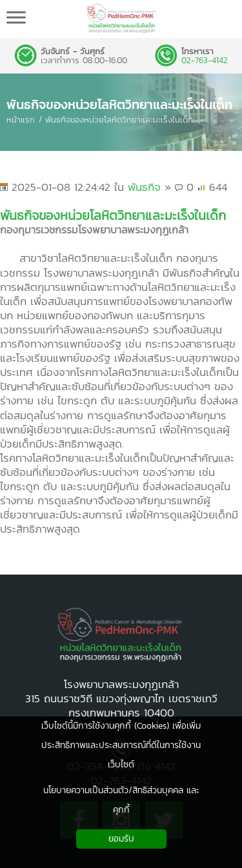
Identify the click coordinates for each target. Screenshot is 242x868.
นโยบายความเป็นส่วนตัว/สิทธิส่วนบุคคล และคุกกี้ (121, 800)
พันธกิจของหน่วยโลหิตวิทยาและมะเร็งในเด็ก (119, 104)
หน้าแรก (21, 120)
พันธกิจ (144, 187)
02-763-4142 (205, 61)
